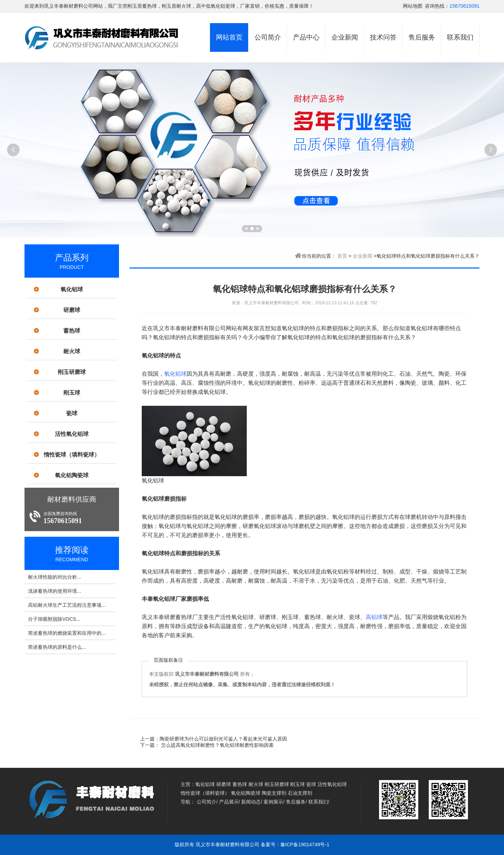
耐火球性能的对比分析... (55, 577)
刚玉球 (72, 393)
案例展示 (273, 802)
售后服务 (422, 37)
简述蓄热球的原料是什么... (57, 647)
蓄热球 (72, 331)
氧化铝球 (72, 289)
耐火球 (72, 351)
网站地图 (413, 6)
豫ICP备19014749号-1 (305, 844)
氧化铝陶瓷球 (72, 475)
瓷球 (72, 413)
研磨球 (72, 310)
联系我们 (460, 37)
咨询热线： (437, 6)
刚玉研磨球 (72, 372)
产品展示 (229, 802)
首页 (342, 256)
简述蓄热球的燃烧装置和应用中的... (67, 633)
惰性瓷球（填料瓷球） (72, 455)
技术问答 (383, 37)
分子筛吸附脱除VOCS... (54, 619)
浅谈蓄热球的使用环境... (55, 591)
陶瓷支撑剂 (274, 793)
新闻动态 (251, 802)
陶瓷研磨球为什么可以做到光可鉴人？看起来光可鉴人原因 (223, 739)
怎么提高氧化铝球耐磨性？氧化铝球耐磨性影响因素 (217, 745)
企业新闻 (345, 37)
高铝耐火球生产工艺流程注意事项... (67, 605)
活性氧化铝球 (72, 434)
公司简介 (268, 37)
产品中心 (306, 37)
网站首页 (229, 37)
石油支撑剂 (300, 793)
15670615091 (464, 6)
